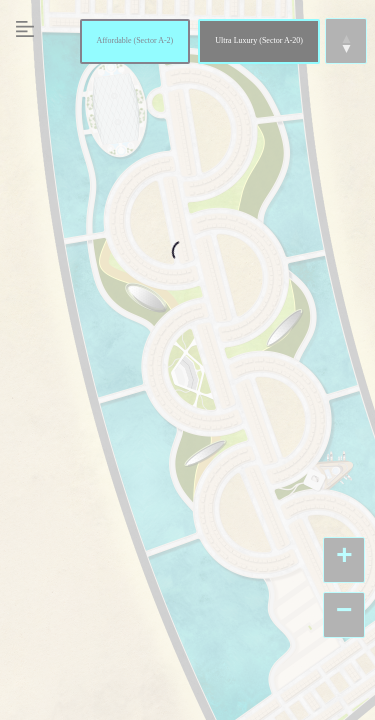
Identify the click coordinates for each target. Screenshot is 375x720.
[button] (344, 560)
